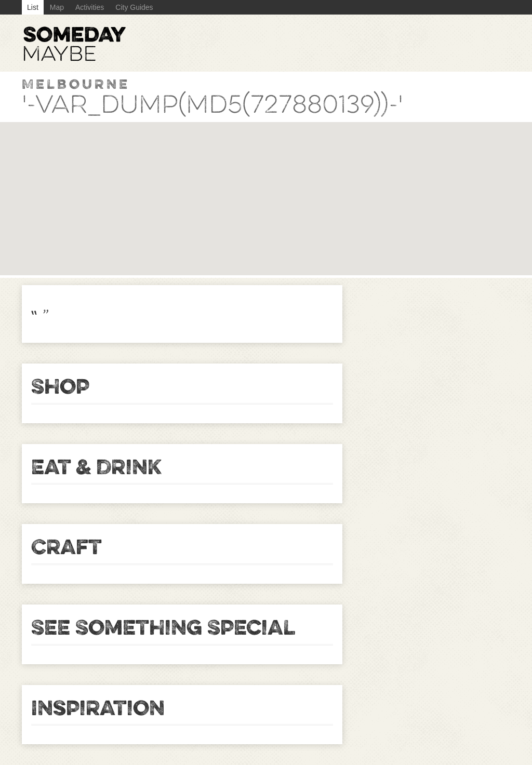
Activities (90, 7)
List (33, 7)
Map (57, 7)
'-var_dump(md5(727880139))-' (212, 105)
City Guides (134, 7)
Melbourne (76, 84)
